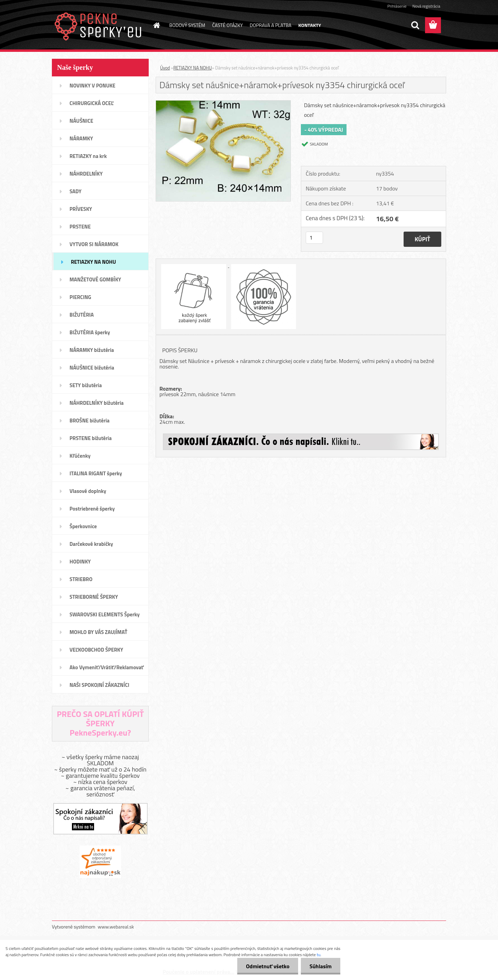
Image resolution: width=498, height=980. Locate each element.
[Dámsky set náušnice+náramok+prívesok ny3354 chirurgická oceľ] (223, 103)
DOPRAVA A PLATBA (271, 25)
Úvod (165, 68)
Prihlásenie (397, 6)
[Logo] (99, 26)
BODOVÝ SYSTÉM (187, 25)
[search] (415, 25)
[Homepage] (156, 25)
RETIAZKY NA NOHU (192, 68)
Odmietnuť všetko (268, 966)
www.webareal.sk (116, 927)
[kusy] (314, 238)
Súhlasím (321, 966)
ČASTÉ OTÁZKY (227, 25)
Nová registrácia (426, 6)
